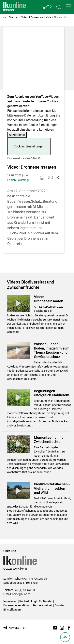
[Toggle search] (59, 7)
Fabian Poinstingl (18, 180)
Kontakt (24, 601)
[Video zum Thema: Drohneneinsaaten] (34, 62)
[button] (69, 6)
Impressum (10, 601)
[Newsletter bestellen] (15, 628)
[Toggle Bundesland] (47, 7)
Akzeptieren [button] (17, 135)
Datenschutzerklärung (40, 115)
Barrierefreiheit (43, 605)
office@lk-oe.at (21, 594)
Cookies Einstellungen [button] (29, 146)
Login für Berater (42, 601)
